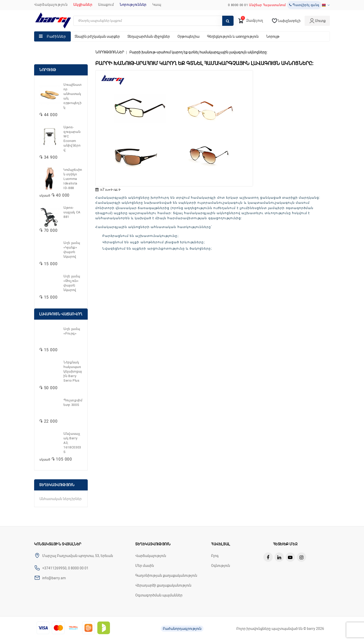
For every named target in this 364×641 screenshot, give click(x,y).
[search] (153, 21)
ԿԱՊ (157, 5)
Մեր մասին (145, 566)
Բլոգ (215, 556)
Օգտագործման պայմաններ (159, 595)
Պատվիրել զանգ (304, 5)
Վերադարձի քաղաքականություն (163, 585)
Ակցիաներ (83, 5)
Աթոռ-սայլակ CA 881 (72, 212)
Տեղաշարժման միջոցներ (149, 36)
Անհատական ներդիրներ (61, 499)
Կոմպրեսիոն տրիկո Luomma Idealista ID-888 (73, 179)
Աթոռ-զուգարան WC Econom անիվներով (72, 139)
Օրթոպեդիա (188, 36)
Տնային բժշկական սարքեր (97, 36)
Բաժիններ (56, 36)
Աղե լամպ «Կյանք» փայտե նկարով (72, 250)
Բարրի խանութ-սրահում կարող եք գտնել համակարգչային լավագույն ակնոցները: (198, 52)
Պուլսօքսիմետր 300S (73, 402)
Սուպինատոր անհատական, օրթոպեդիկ (72, 96)
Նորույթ (273, 36)
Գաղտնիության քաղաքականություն (166, 575)
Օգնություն (221, 566)
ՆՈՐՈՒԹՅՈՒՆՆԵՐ (133, 5)
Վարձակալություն (51, 5)
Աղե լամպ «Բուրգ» (72, 331)
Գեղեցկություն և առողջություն (233, 36)
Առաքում (106, 5)
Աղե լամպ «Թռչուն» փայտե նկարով (72, 283)
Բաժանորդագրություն (182, 629)
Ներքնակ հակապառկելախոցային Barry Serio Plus (73, 371)
